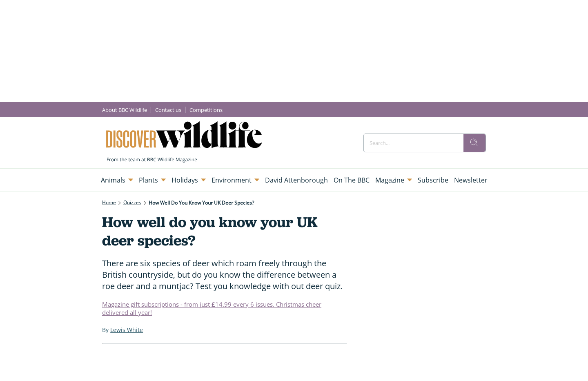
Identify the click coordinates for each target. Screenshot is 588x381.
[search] (474, 143)
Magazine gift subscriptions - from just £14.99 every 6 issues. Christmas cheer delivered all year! (212, 308)
